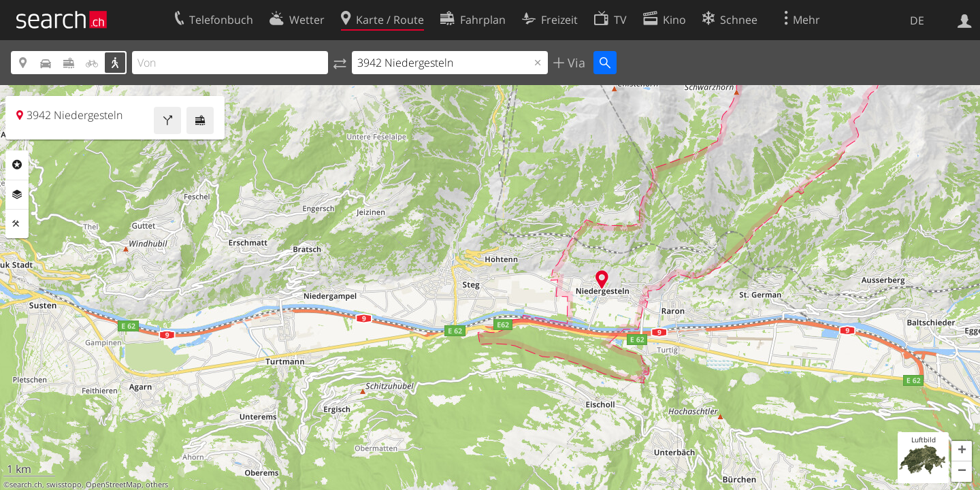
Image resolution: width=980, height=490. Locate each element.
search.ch (26, 485)
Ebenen (17, 195)
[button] (962, 451)
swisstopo (64, 485)
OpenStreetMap (114, 485)
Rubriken (17, 165)
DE (917, 20)
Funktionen (17, 224)
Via (575, 63)
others (157, 485)
